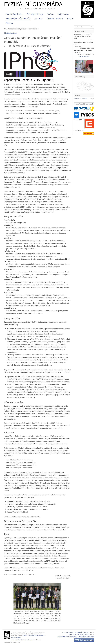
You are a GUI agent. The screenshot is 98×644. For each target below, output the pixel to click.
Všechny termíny (84, 56)
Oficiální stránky (10, 33)
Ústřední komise (55, 19)
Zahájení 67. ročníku (80, 99)
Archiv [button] (70, 19)
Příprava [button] (63, 14)
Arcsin (19, 642)
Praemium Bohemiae (87, 636)
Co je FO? (70, 632)
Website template (9, 642)
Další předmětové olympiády (67, 636)
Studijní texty (35, 14)
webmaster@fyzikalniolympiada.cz (22, 640)
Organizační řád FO (82, 632)
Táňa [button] (50, 14)
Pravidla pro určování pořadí (79, 634)
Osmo (9, 23)
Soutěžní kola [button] (14, 14)
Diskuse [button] (39, 19)
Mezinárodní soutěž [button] (18, 18)
